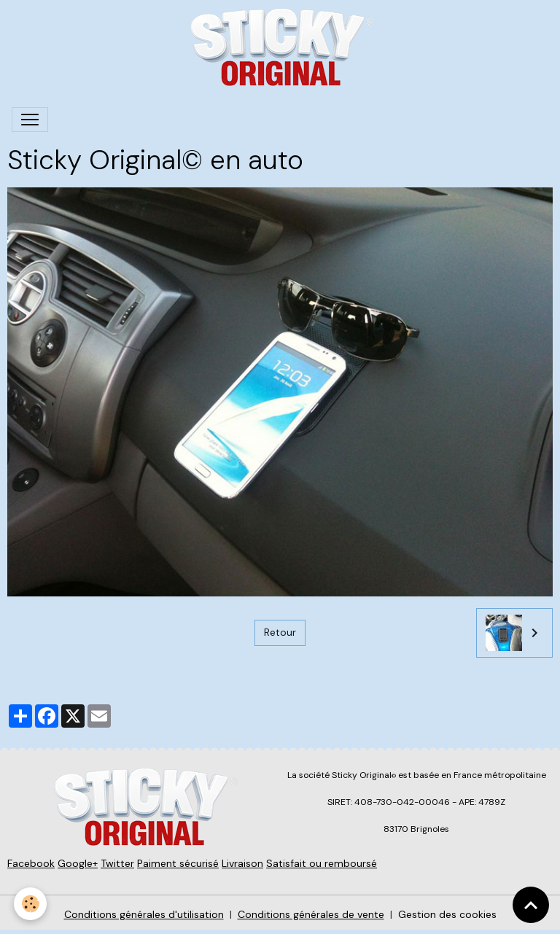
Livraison (242, 863)
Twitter (117, 863)
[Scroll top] (531, 905)
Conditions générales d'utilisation (144, 914)
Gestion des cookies (447, 914)
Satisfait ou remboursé (322, 863)
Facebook (31, 863)
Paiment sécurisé (178, 863)
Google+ (78, 863)
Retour (280, 632)
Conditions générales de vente (311, 914)
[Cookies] (31, 904)
